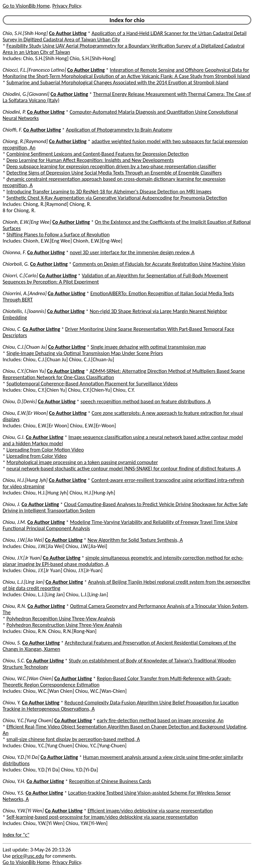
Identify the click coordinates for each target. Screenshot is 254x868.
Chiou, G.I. (14, 437)
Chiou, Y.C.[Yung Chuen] (28, 720)
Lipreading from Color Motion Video (45, 450)
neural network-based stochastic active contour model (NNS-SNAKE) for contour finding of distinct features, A (124, 469)
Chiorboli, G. (16, 264)
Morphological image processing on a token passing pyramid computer (82, 462)
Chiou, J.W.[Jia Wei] (23, 540)
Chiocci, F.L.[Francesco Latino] (34, 70)
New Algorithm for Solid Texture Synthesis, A (135, 540)
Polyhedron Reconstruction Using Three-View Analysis (64, 625)
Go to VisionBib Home (26, 6)
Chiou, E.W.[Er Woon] (25, 413)
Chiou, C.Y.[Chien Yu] (24, 371)
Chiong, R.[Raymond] (25, 141)
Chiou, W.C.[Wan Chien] (28, 678)
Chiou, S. (12, 643)
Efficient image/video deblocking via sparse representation (150, 811)
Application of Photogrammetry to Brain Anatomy (119, 130)
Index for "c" (16, 835)
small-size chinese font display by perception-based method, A (73, 739)
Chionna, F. (14, 252)
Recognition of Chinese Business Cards (110, 781)
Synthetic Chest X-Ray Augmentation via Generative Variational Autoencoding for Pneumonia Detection (117, 198)
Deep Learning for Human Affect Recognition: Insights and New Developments (90, 160)
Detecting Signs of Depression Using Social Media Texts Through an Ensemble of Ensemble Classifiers (114, 173)
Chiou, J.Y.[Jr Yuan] (22, 558)
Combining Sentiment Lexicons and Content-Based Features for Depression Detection (98, 154)
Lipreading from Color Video (37, 456)
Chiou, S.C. (14, 661)
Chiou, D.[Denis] (20, 401)
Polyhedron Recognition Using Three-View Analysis (61, 619)
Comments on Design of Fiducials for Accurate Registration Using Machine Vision (159, 264)
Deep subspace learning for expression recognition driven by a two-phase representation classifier (111, 166)
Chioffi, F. (12, 130)
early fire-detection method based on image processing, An (160, 720)
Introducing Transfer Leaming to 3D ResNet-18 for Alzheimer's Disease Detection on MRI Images (109, 192)
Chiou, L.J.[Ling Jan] (23, 582)
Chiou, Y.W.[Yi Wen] (23, 811)
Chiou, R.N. (14, 606)
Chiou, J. (11, 504)
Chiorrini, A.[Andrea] (25, 293)
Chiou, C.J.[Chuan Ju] (25, 347)
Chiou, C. (12, 329)
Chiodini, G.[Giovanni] (26, 94)
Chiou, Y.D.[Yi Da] (21, 757)
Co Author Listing (68, 33)
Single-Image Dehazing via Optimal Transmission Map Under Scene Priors (85, 353)
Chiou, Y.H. (14, 781)
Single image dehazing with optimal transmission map (148, 347)
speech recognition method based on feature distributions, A (146, 401)
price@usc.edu (28, 856)
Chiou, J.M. (14, 522)
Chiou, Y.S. (14, 793)
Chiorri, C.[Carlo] (20, 276)
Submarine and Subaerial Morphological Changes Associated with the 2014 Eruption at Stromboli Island (118, 82)
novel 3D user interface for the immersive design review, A (132, 252)
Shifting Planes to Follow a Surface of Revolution (58, 235)
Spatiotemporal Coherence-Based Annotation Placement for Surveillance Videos (92, 384)
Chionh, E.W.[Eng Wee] (27, 222)
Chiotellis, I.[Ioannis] (24, 311)
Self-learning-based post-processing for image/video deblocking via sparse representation (102, 817)
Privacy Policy (66, 6)
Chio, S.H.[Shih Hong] (25, 33)
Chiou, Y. (12, 703)
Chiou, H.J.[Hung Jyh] (25, 480)
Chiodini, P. (14, 112)
